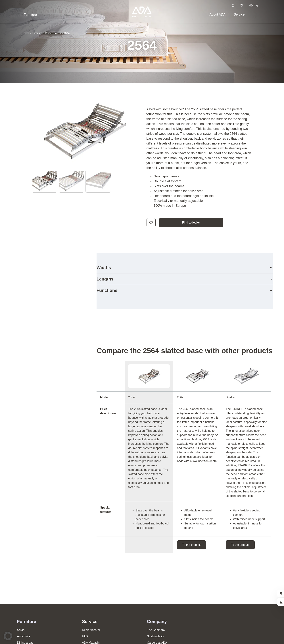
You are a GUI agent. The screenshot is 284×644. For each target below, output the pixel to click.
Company (157, 621)
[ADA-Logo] (142, 8)
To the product (191, 545)
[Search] (233, 6)
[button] (185, 268)
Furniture (27, 621)
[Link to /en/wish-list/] (241, 5)
